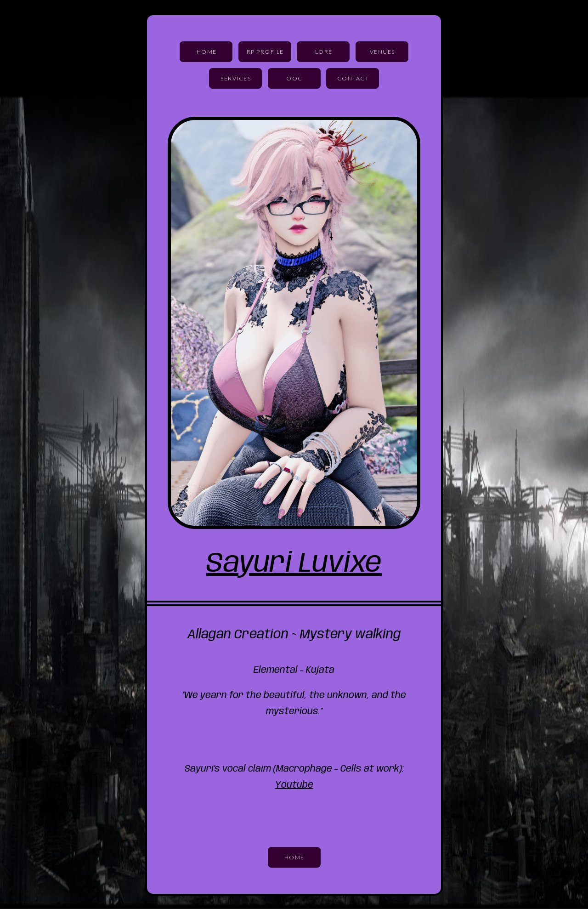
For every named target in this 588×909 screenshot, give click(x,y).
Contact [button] (353, 78)
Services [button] (236, 78)
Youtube (294, 785)
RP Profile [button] (265, 52)
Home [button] (207, 52)
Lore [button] (324, 52)
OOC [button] (294, 78)
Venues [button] (382, 52)
